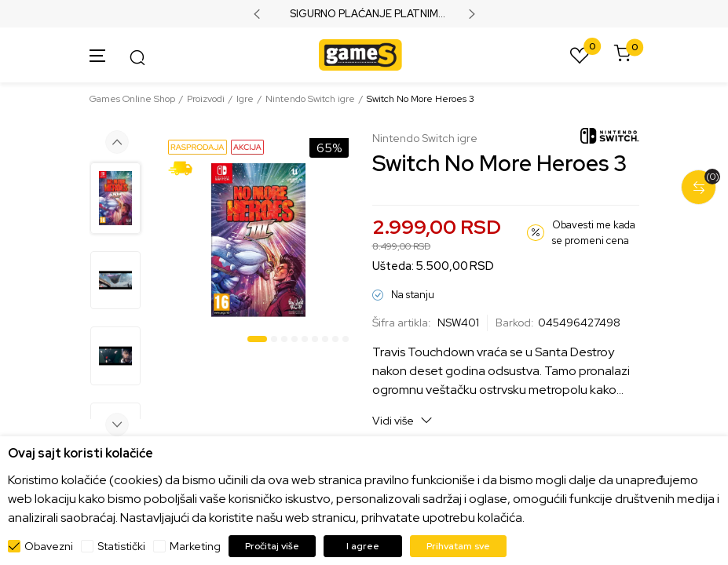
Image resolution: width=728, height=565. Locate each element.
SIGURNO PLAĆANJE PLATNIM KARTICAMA (364, 14)
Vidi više (402, 420)
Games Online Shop (132, 99)
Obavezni (49, 546)
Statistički (121, 546)
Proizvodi (206, 99)
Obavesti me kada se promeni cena (594, 233)
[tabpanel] (258, 240)
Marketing (195, 546)
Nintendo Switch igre (310, 99)
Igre (245, 99)
